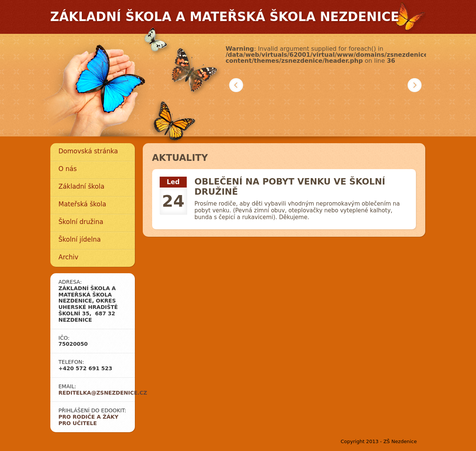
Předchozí (236, 85)
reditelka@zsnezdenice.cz (103, 393)
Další (415, 85)
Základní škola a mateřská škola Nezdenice (225, 17)
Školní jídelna (80, 239)
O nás (68, 169)
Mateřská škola (82, 204)
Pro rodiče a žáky (89, 417)
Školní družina (81, 222)
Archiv (69, 257)
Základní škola (82, 186)
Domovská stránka (88, 151)
